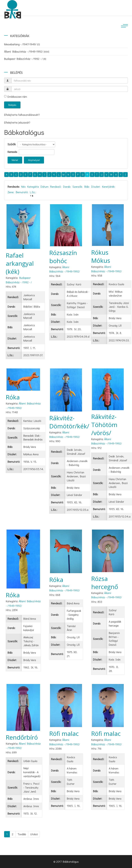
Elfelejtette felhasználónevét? (22, 115)
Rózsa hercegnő (105, 583)
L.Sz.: (33, 192)
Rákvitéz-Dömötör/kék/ (69, 422)
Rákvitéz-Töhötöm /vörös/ (104, 425)
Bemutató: (22, 192)
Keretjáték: (109, 187)
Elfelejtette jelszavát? (17, 122)
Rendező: (56, 187)
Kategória (33, 187)
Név (23, 187)
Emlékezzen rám (16, 97)
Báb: (87, 187)
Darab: (67, 187)
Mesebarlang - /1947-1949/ (22, 44)
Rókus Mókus (101, 256)
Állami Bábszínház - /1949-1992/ (27, 51)
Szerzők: (78, 187)
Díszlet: (96, 187)
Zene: (11, 192)
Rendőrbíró (22, 737)
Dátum (45, 187)
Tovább (22, 834)
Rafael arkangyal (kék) (20, 263)
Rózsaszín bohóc (63, 257)
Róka (13, 397)
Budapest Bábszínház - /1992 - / (25, 59)
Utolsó (34, 834)
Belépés (12, 105)
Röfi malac (64, 734)
